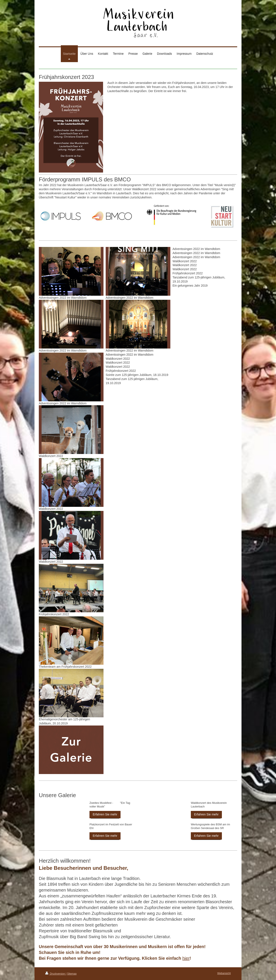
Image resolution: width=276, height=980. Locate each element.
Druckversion (56, 974)
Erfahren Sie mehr (105, 814)
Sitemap (72, 974)
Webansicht (224, 973)
